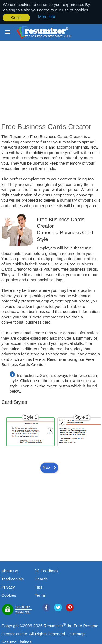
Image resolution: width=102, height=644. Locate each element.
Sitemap (77, 633)
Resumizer (53, 625)
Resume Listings (16, 641)
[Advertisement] (51, 85)
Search (41, 578)
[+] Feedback (47, 570)
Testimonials (13, 578)
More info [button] (47, 16)
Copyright (10, 625)
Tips (39, 587)
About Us (10, 570)
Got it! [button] (16, 18)
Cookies (9, 595)
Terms (40, 595)
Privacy (8, 587)
